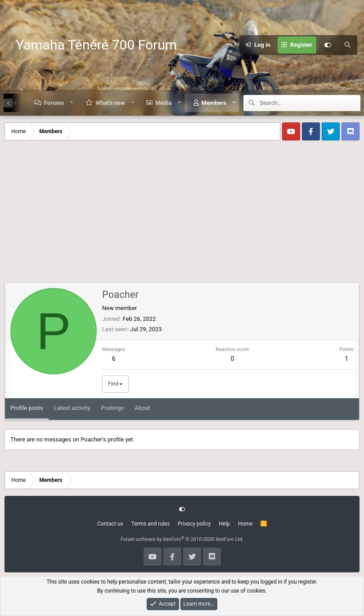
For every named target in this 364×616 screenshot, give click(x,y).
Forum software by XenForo (182, 539)
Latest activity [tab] (72, 408)
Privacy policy (194, 524)
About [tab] (142, 408)
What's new (110, 103)
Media (163, 103)
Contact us (110, 524)
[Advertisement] (182, 215)
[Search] (347, 45)
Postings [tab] (112, 408)
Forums (54, 103)
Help (224, 524)
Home (245, 524)
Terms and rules (151, 524)
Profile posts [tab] (27, 408)
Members (214, 103)
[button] (72, 103)
